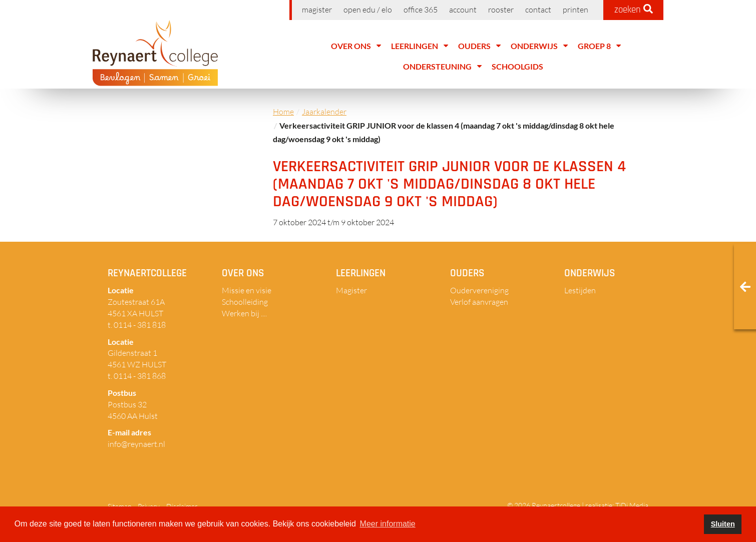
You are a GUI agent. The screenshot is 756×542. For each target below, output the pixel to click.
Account (463, 10)
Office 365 (421, 10)
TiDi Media (632, 505)
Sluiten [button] (723, 524)
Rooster (501, 10)
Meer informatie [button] (388, 524)
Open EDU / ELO (368, 10)
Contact (538, 10)
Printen (576, 10)
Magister (317, 10)
